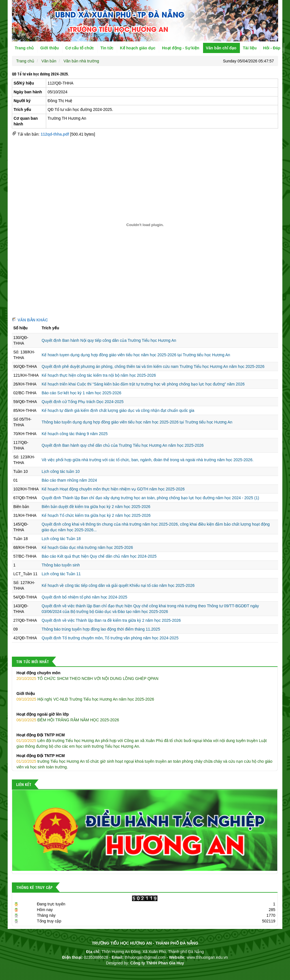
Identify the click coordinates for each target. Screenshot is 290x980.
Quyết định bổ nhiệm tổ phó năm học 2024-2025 (84, 597)
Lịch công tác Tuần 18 (61, 539)
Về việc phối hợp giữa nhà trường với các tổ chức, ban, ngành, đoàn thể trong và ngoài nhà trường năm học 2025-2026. (148, 460)
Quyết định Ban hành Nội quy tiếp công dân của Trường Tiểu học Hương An (109, 340)
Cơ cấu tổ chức (80, 48)
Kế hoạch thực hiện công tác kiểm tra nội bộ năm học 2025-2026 (99, 375)
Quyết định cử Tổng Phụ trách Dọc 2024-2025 (83, 402)
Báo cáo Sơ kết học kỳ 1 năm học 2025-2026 (81, 393)
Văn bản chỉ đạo (221, 48)
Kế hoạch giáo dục (138, 48)
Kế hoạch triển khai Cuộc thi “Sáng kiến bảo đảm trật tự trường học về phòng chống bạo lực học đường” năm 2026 (143, 384)
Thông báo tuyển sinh (61, 565)
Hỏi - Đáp (272, 48)
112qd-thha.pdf (55, 134)
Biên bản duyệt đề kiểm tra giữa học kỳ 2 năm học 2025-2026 (96, 507)
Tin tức (107, 48)
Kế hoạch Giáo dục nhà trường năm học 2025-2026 (87, 547)
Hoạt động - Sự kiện (181, 48)
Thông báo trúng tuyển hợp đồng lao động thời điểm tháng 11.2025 (101, 629)
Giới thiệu (49, 48)
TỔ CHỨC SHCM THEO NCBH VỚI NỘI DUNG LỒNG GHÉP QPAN (145, 675)
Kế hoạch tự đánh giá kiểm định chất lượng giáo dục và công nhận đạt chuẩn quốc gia (118, 410)
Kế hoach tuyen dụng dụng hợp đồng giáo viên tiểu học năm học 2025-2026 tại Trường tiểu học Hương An (136, 355)
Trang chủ (24, 48)
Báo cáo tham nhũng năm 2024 (69, 480)
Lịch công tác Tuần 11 (61, 574)
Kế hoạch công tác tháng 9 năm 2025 (75, 434)
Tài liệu (250, 48)
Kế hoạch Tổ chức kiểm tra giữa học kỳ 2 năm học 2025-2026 (96, 515)
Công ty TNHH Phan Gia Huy (157, 963)
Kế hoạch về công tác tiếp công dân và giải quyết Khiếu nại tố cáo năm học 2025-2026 (118, 585)
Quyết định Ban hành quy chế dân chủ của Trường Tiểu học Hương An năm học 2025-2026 (123, 445)
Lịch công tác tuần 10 (61, 471)
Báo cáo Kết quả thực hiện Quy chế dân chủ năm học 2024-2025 (99, 556)
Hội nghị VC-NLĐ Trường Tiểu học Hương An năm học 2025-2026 (145, 696)
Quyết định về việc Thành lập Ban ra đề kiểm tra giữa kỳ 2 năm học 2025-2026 (111, 620)
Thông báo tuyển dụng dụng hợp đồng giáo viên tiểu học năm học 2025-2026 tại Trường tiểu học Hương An (137, 422)
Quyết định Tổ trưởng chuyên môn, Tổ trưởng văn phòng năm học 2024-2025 (110, 638)
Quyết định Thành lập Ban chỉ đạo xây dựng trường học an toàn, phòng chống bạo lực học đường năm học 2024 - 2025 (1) (150, 498)
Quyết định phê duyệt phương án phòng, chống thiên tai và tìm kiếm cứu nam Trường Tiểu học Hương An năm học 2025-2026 (153, 366)
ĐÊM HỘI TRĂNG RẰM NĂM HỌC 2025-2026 (145, 717)
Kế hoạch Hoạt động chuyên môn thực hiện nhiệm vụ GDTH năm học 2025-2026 (113, 489)
